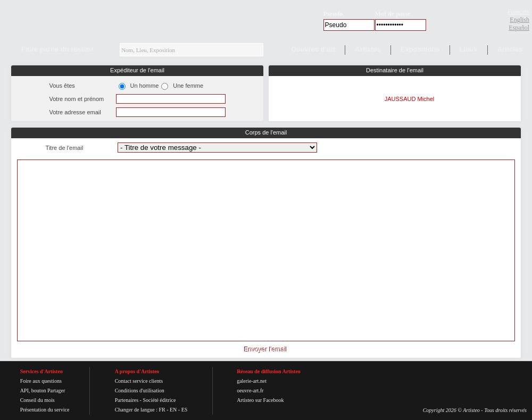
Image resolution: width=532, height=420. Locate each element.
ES (185, 410)
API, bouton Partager (43, 390)
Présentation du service (45, 410)
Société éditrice (159, 400)
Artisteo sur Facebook (260, 400)
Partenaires (127, 400)
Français (518, 12)
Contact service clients (139, 381)
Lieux (469, 49)
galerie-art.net (252, 381)
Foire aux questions (41, 381)
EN (173, 410)
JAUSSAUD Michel (410, 99)
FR (162, 410)
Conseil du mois (38, 400)
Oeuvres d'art (313, 49)
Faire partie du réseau (57, 49)
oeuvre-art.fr (250, 390)
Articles (510, 49)
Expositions (420, 49)
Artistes (368, 49)
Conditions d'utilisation (140, 390)
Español (519, 28)
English (519, 20)
